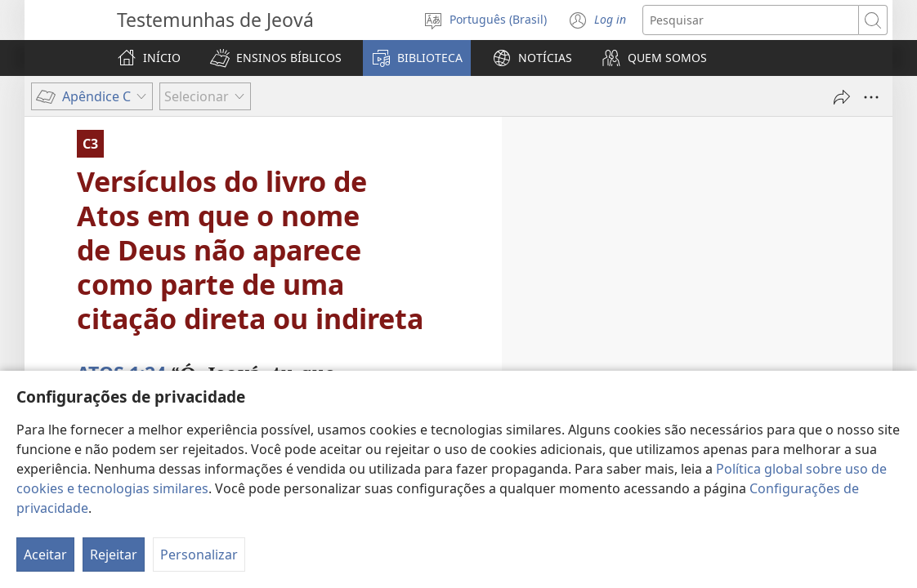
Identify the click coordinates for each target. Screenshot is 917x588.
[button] (276, 58)
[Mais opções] (871, 97)
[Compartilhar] (842, 97)
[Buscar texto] (751, 20)
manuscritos (233, 439)
